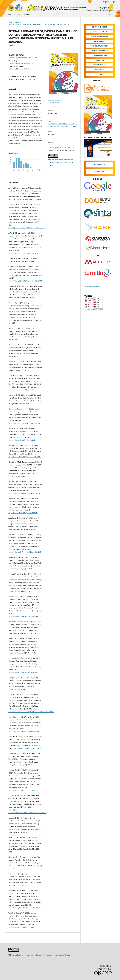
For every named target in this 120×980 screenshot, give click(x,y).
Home (10, 22)
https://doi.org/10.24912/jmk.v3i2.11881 (23, 513)
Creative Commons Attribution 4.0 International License (61, 163)
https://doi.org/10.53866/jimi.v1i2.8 (21, 927)
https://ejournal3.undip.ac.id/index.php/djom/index (27, 228)
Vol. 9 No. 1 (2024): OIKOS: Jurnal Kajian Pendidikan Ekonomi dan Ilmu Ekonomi (35, 24)
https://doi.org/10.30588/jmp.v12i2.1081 (23, 790)
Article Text (55, 102)
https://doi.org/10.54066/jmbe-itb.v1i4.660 (24, 731)
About (27, 14)
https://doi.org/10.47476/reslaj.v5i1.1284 (23, 253)
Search (110, 14)
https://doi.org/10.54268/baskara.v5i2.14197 (24, 908)
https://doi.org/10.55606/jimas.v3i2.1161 (23, 616)
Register (106, 2)
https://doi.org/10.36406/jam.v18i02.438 (23, 672)
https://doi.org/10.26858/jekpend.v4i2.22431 (25, 457)
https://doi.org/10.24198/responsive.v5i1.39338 (26, 281)
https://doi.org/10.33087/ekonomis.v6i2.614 (24, 423)
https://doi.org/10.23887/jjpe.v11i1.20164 (27, 748)
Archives (18, 14)
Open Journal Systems (92, 287)
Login (113, 2)
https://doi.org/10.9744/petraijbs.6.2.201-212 (25, 552)
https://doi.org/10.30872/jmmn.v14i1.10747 (24, 493)
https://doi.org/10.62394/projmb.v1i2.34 (23, 440)
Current (8, 14)
